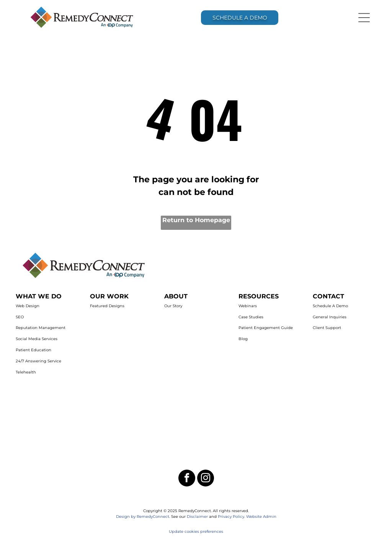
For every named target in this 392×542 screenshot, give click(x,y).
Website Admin (261, 517)
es (221, 531)
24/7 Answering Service (38, 361)
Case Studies (251, 317)
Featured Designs (107, 306)
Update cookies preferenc (194, 531)
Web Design (28, 306)
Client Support (327, 328)
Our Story (173, 306)
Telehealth (26, 372)
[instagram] (206, 479)
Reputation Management (41, 328)
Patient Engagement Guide (266, 328)
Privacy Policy (231, 517)
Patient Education (33, 350)
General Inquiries (330, 317)
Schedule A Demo (330, 306)
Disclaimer (197, 517)
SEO (20, 317)
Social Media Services (37, 339)
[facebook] (187, 479)
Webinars (248, 306)
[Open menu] (364, 18)
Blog (243, 339)
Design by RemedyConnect (143, 517)
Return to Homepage (196, 220)
